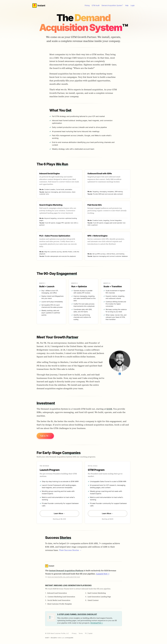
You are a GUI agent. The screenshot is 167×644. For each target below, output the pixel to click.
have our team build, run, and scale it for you (64, 577)
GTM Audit (96, 5)
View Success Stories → (70, 550)
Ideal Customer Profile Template (60, 604)
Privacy (74, 633)
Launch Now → (103, 574)
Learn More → (59, 513)
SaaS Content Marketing (97, 593)
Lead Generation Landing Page (99, 597)
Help (127, 5)
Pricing (87, 5)
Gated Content (93, 600)
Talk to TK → (45, 436)
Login (133, 5)
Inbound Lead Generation (57, 593)
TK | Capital (89, 633)
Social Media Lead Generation (59, 600)
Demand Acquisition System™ (112, 5)
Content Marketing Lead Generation (61, 597)
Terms (81, 633)
